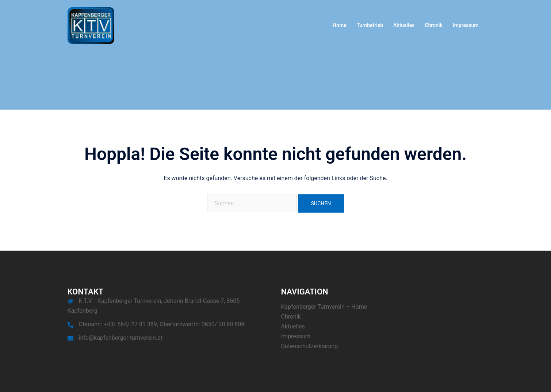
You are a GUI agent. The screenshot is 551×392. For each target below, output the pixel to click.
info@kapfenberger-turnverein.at (121, 338)
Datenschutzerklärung (310, 346)
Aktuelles (404, 25)
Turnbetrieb (370, 25)
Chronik (433, 25)
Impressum (466, 25)
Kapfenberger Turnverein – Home (324, 307)
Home (340, 25)
